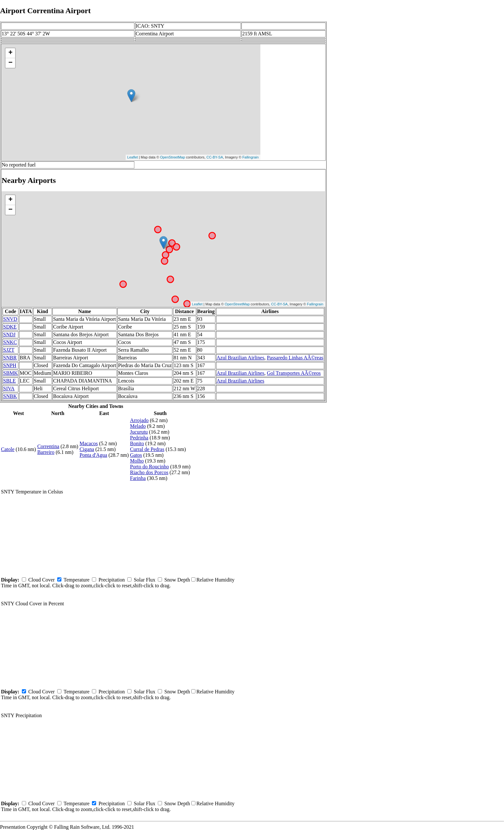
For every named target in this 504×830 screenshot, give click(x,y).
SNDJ (9, 334)
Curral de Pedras (147, 449)
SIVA (9, 388)
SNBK (10, 396)
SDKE (10, 327)
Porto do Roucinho (150, 467)
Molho (137, 461)
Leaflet (133, 157)
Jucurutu (139, 432)
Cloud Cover (41, 580)
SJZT (9, 350)
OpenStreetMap (173, 157)
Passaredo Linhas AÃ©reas (295, 358)
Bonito (137, 443)
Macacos (89, 443)
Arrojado (139, 420)
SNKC (10, 342)
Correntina (48, 446)
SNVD (10, 319)
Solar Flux (144, 580)
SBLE (9, 381)
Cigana (87, 449)
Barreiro (46, 452)
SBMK (10, 373)
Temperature (77, 580)
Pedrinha (139, 438)
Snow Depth (177, 580)
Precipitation (112, 580)
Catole (8, 449)
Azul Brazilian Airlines (240, 358)
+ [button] (10, 53)
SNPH (10, 365)
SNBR (10, 358)
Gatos (136, 455)
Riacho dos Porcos (149, 472)
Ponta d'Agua (93, 455)
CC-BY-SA (215, 157)
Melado (138, 426)
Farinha (138, 478)
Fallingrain (251, 157)
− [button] (10, 63)
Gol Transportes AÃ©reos (294, 373)
